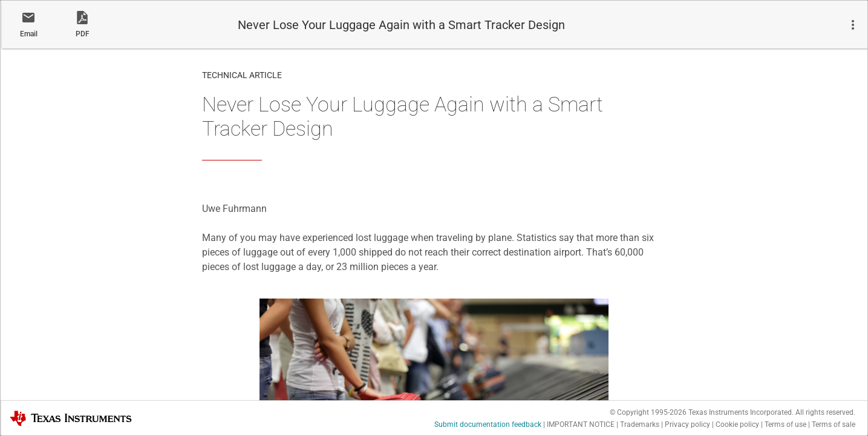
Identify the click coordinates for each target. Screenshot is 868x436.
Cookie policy (737, 424)
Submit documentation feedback (488, 424)
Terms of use (785, 424)
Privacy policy (687, 424)
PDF (83, 34)
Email (29, 34)
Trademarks (640, 424)
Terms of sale (834, 424)
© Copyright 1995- (648, 412)
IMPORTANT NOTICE (581, 424)
